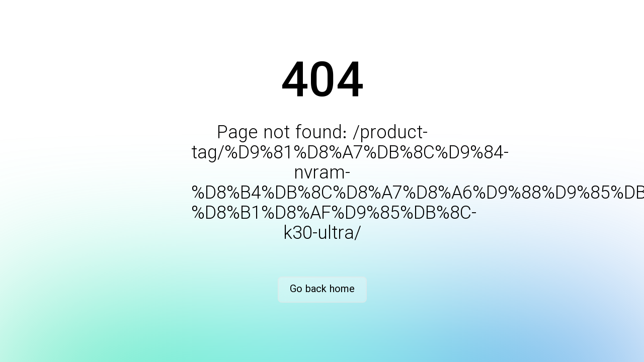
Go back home (322, 289)
